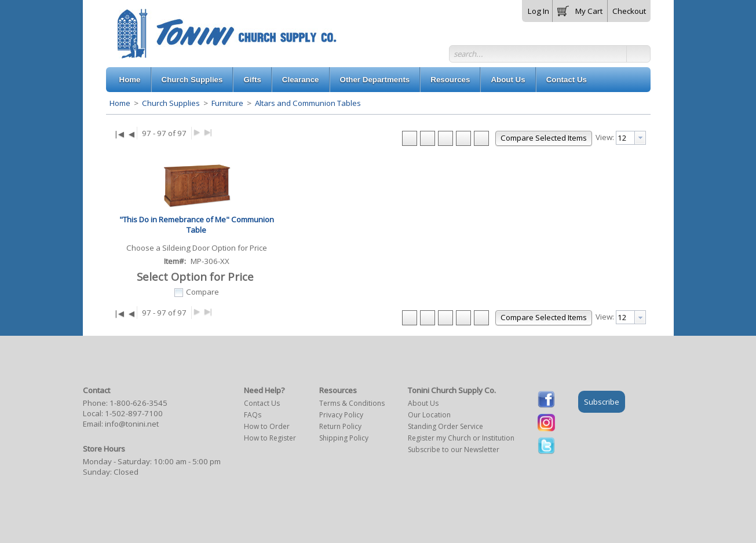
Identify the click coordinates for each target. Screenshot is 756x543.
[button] (580, 9)
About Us (423, 403)
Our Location (429, 415)
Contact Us (262, 403)
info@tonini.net (132, 424)
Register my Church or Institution (461, 438)
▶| (208, 132)
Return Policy (340, 426)
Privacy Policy (341, 415)
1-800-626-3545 (138, 403)
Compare (202, 292)
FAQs (253, 415)
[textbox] (625, 138)
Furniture (227, 103)
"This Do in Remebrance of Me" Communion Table (197, 225)
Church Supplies (171, 103)
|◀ (119, 134)
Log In (538, 11)
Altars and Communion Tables (307, 103)
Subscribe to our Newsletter (454, 450)
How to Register (270, 438)
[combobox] (631, 138)
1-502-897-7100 (134, 413)
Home (120, 103)
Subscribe (602, 402)
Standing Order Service (445, 426)
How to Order (267, 426)
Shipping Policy (344, 438)
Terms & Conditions (352, 403)
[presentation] (640, 138)
